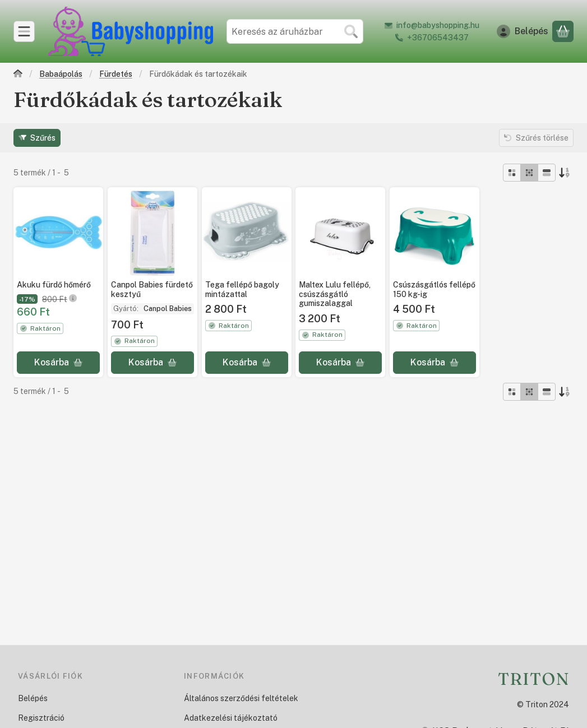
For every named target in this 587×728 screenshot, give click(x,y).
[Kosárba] (58, 363)
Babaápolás (61, 74)
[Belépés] (523, 31)
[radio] (512, 173)
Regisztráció (41, 718)
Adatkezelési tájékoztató (231, 718)
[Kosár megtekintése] (563, 31)
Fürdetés (116, 74)
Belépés (33, 698)
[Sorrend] (565, 173)
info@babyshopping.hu (438, 25)
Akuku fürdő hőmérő (54, 285)
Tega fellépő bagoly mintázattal (242, 289)
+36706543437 (438, 38)
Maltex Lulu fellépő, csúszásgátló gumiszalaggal (335, 294)
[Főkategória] (18, 75)
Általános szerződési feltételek (241, 698)
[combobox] (295, 31)
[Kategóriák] (24, 31)
